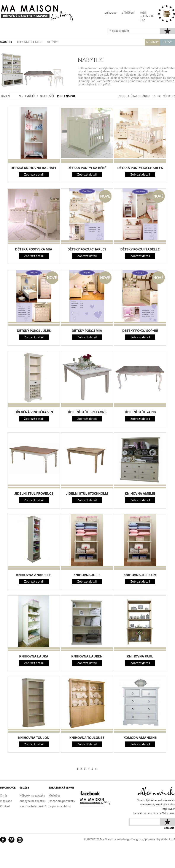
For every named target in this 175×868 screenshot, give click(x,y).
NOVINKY (152, 42)
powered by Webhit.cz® (160, 839)
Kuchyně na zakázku (33, 801)
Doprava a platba (60, 806)
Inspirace (6, 801)
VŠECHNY (169, 96)
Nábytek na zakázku (32, 796)
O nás (4, 796)
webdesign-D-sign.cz (130, 839)
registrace (110, 13)
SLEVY (168, 42)
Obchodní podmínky (62, 801)
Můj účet (54, 796)
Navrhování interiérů (33, 806)
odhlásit (169, 828)
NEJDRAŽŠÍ (47, 96)
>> (97, 769)
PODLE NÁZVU (66, 96)
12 (154, 96)
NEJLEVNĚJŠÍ (27, 96)
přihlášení (128, 13)
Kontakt (5, 806)
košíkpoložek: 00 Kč (146, 16)
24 (159, 96)
